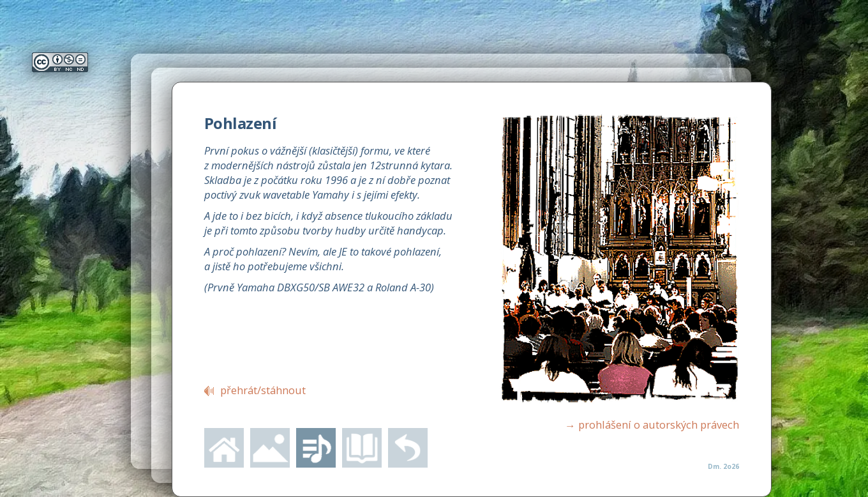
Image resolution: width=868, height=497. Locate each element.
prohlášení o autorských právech (652, 425)
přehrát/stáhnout (263, 390)
